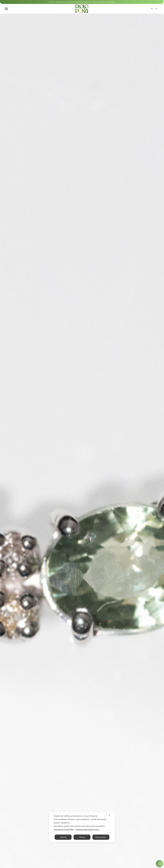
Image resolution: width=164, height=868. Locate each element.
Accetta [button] (63, 837)
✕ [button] (109, 815)
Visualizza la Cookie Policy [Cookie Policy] (64, 829)
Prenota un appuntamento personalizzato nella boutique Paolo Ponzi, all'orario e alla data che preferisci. (82, 2)
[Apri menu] (6, 9)
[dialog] (82, 827)
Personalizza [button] (101, 837)
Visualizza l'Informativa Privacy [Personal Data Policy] (87, 829)
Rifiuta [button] (82, 837)
